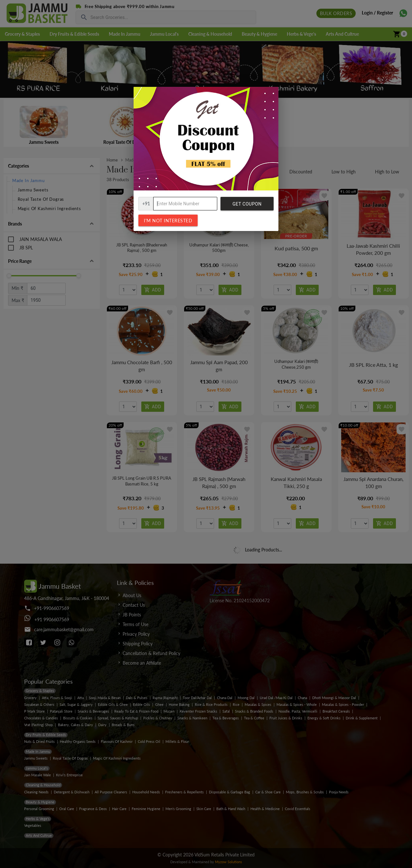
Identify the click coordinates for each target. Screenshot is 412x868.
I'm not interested (168, 221)
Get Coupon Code (247, 206)
